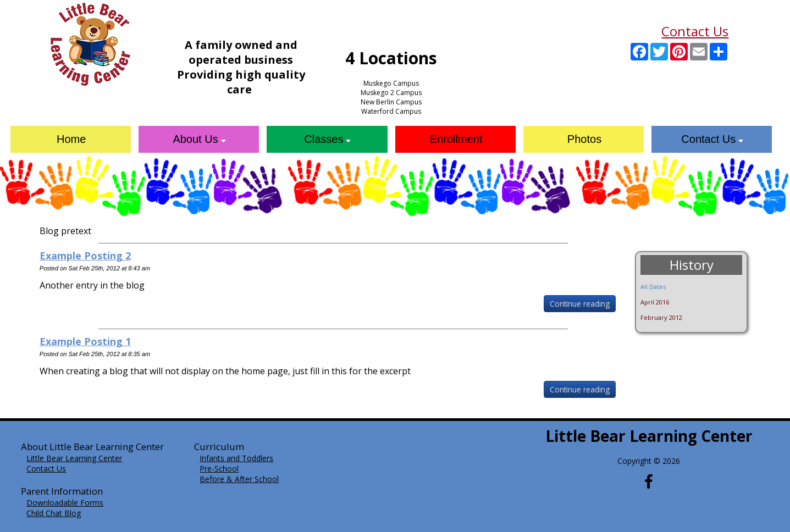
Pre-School (219, 469)
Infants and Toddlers (236, 458)
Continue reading (580, 304)
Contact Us (695, 31)
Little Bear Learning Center (74, 458)
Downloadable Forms (65, 503)
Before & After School (239, 479)
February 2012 (661, 317)
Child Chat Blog (54, 513)
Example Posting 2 (85, 256)
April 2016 (655, 302)
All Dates (653, 287)
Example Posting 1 (85, 341)
